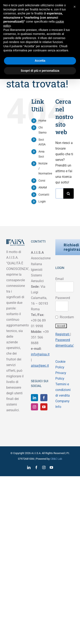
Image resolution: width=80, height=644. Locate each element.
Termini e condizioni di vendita (63, 390)
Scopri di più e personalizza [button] (40, 71)
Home (42, 121)
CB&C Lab (56, 459)
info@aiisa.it (40, 354)
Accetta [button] (40, 61)
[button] (75, 7)
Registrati (63, 334)
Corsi (42, 181)
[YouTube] (44, 407)
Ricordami (67, 317)
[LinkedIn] (34, 398)
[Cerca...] (59, 193)
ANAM (43, 187)
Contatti (44, 195)
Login (42, 201)
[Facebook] (44, 398)
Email (60, 279)
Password (63, 298)
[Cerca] (69, 193)
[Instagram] (34, 407)
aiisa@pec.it (40, 366)
